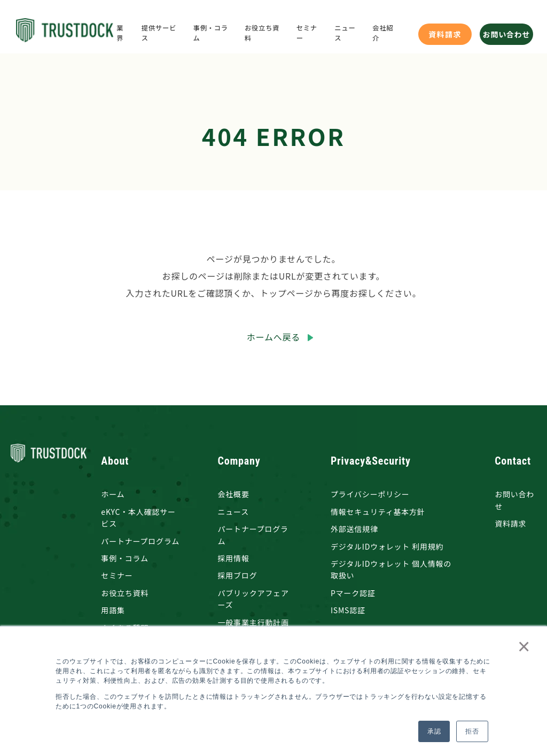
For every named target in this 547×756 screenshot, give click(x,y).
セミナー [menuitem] (307, 33)
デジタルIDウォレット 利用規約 (387, 546)
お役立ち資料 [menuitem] (262, 33)
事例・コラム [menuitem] (211, 33)
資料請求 (445, 34)
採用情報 (234, 558)
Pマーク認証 (353, 593)
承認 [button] (434, 731)
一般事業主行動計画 (253, 622)
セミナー (117, 575)
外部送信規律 (354, 529)
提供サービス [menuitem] (159, 33)
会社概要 (234, 494)
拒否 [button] (472, 731)
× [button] (522, 646)
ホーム (113, 494)
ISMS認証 (348, 610)
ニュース (234, 512)
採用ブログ (238, 575)
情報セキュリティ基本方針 (378, 512)
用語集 (113, 610)
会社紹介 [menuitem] (383, 33)
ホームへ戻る (273, 337)
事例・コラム (124, 558)
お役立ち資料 (125, 593)
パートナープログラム (140, 541)
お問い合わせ (507, 34)
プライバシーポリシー (370, 494)
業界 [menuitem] (120, 33)
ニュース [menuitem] (345, 33)
